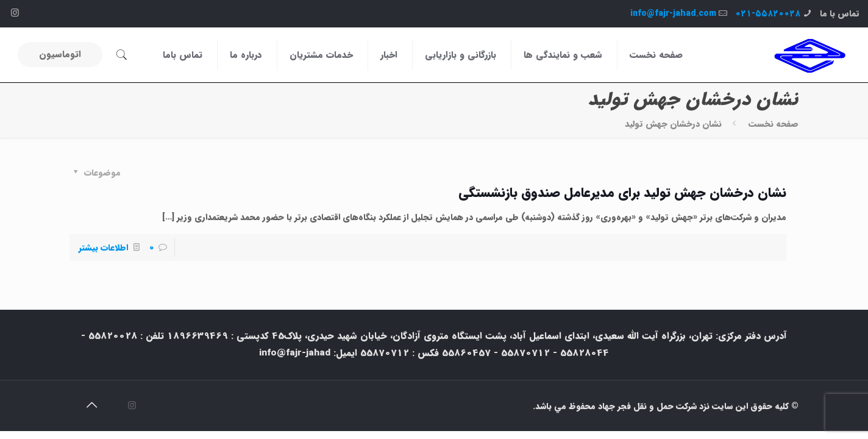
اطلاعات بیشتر (103, 248)
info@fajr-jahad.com (673, 13)
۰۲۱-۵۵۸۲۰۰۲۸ (768, 13)
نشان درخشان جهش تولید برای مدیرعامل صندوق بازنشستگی (622, 193)
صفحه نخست (774, 124)
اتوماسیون (60, 54)
